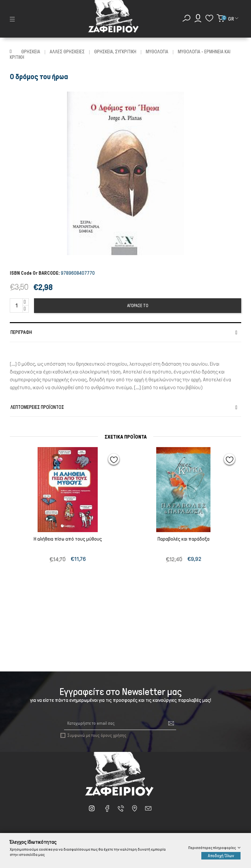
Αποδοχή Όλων (221, 856)
